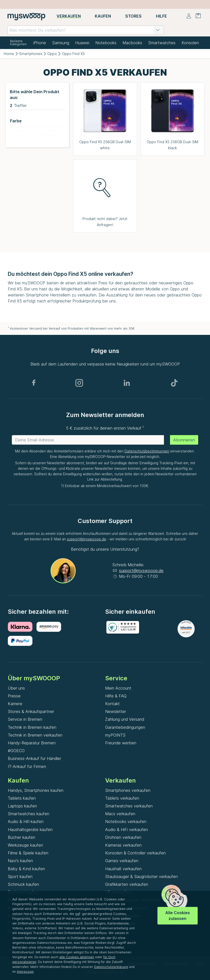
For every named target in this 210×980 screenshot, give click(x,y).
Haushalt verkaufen (123, 869)
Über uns (16, 688)
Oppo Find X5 (73, 54)
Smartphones (31, 54)
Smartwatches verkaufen (129, 806)
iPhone (40, 43)
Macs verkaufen (120, 814)
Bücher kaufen (22, 837)
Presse (14, 696)
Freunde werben (121, 743)
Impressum (25, 972)
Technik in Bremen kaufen (32, 727)
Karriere (15, 704)
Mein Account (118, 688)
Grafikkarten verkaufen (127, 884)
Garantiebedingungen (125, 727)
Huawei (82, 43)
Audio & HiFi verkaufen (127, 830)
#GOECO (16, 751)
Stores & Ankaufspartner (31, 711)
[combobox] (86, 30)
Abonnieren (184, 440)
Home (9, 54)
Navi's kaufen (20, 861)
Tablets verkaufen (122, 798)
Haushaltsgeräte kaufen (30, 830)
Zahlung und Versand (125, 719)
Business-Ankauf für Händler (34, 758)
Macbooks (132, 43)
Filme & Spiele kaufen (28, 853)
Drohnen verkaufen (123, 837)
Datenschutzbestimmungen (147, 451)
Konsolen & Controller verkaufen (135, 853)
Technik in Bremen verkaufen (35, 735)
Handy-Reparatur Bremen (32, 743)
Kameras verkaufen (123, 845)
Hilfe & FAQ (116, 696)
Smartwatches (162, 43)
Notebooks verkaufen (126, 821)
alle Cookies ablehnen (77, 957)
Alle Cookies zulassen (178, 916)
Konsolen (190, 43)
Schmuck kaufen (23, 884)
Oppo (52, 54)
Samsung (61, 43)
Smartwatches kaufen (29, 814)
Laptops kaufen (22, 806)
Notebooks (106, 43)
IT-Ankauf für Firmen (27, 766)
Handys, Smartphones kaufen (36, 790)
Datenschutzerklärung (111, 967)
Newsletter (116, 711)
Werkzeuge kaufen (25, 845)
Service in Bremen (25, 719)
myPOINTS (115, 735)
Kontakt (112, 704)
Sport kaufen (20, 876)
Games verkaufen (122, 861)
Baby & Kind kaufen (26, 869)
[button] (158, 30)
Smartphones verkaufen (128, 790)
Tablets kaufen (22, 798)
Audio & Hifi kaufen (26, 821)
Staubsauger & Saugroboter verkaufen (141, 876)
